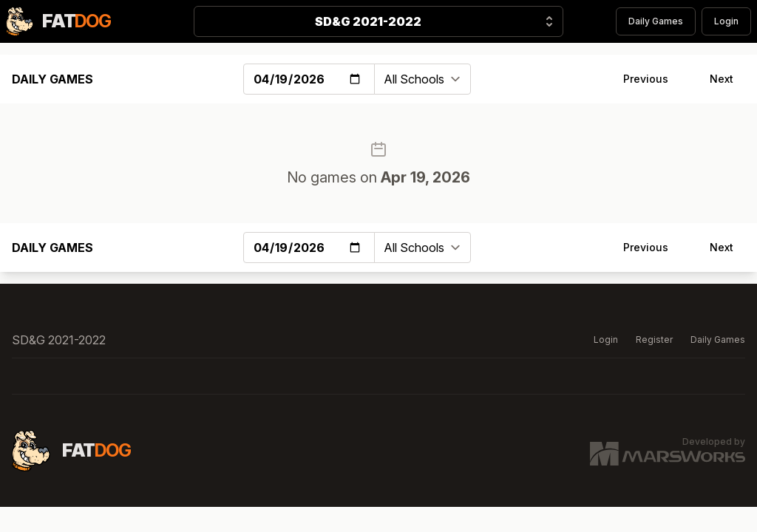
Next (722, 79)
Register (654, 340)
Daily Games (656, 21)
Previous (646, 79)
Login (726, 21)
